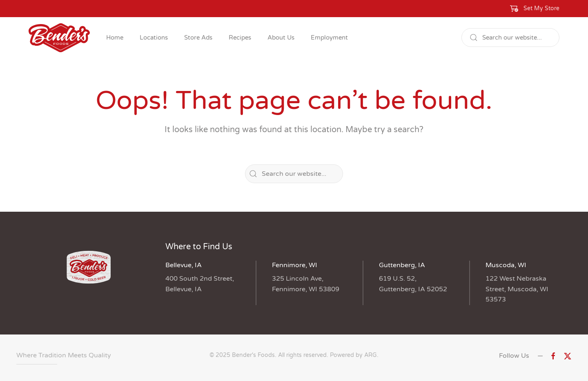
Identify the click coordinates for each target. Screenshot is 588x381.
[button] (535, 9)
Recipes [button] (240, 38)
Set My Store (541, 8)
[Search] (510, 38)
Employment (329, 38)
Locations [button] (154, 38)
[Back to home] (59, 38)
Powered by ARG (353, 355)
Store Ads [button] (198, 38)
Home (115, 38)
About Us (281, 38)
